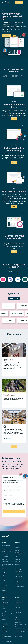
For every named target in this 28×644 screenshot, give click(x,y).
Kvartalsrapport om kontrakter (20, 553)
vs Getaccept (18, 576)
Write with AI (8, 306)
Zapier (3, 639)
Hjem (3, 10)
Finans (3, 583)
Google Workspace (7, 636)
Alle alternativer (19, 586)
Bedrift (4, 588)
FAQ (16, 556)
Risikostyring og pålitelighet (6, 603)
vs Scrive (17, 584)
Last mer (14, 447)
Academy (17, 547)
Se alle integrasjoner (14, 272)
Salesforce (5, 626)
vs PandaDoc (18, 574)
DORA (3, 609)
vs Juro (17, 581)
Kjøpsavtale (18, 622)
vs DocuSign (18, 571)
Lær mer (14, 252)
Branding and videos (17, 313)
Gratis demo (7, 36)
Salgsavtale (18, 619)
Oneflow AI (5, 568)
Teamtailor (5, 634)
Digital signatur (6, 554)
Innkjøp (4, 580)
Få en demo (19, 2)
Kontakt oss (18, 612)
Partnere (17, 605)
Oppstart (4, 593)
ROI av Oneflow (6, 561)
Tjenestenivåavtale (20, 631)
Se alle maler (18, 636)
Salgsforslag (5, 556)
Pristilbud (4, 559)
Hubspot (4, 629)
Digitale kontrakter (7, 549)
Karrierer (17, 607)
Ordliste (17, 550)
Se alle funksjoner (14, 298)
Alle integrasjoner (7, 641)
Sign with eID (8, 320)
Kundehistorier (19, 564)
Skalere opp (5, 590)
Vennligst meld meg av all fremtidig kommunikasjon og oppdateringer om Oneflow (15, 504)
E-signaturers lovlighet (5, 618)
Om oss (17, 610)
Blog (16, 545)
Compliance (5, 611)
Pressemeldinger (19, 602)
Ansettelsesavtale (20, 628)
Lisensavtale (18, 634)
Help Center (18, 561)
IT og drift (4, 585)
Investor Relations (20, 600)
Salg (3, 575)
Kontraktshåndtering (7, 551)
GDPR (3, 606)
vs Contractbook (19, 579)
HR (3, 578)
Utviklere (17, 559)
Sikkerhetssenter (6, 600)
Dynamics (4, 631)
